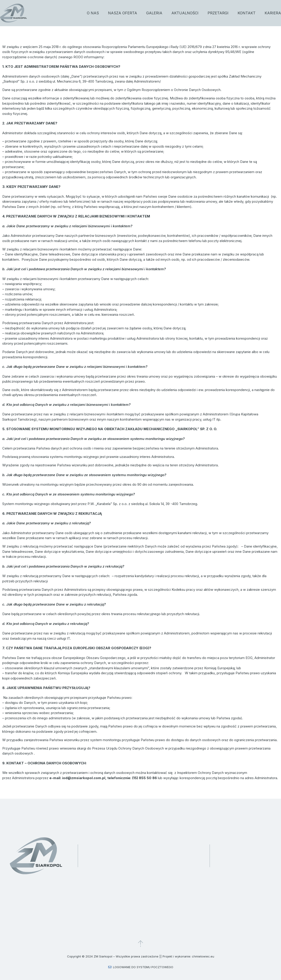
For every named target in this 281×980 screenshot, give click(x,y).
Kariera (273, 13)
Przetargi (218, 13)
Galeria (154, 13)
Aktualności (185, 13)
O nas (93, 13)
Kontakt (247, 13)
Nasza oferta (123, 13)
